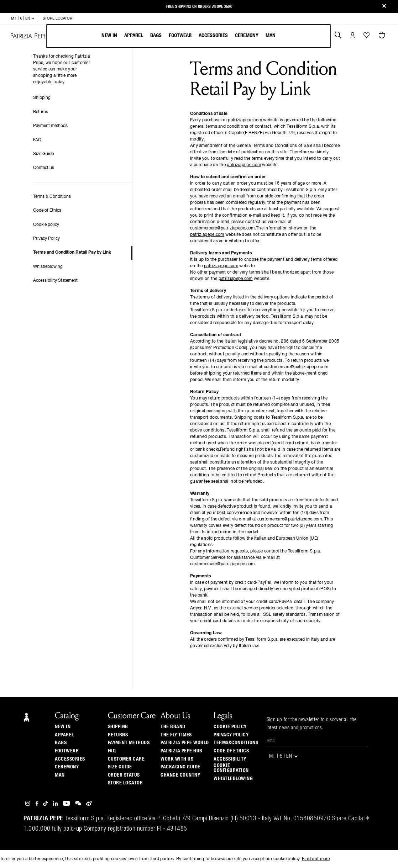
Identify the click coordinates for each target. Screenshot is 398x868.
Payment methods (50, 126)
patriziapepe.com (245, 120)
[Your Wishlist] (367, 37)
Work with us (177, 759)
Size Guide (43, 154)
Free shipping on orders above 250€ (199, 7)
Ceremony (247, 35)
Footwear (180, 35)
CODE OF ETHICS (231, 751)
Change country (180, 775)
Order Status (124, 775)
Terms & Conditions (52, 197)
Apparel (134, 35)
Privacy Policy (46, 239)
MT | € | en (23, 18)
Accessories (213, 35)
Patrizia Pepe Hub (182, 751)
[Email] (317, 741)
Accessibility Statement (55, 281)
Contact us (44, 168)
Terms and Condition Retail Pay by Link (72, 253)
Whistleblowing (48, 267)
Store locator (125, 783)
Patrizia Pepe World (185, 743)
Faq (112, 751)
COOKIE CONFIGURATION (231, 768)
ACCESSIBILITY (230, 759)
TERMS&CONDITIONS (236, 743)
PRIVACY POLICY (231, 735)
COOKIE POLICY (230, 727)
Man (271, 35)
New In (109, 35)
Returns (41, 112)
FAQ (37, 140)
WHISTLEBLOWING (233, 779)
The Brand (173, 727)
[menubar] (188, 36)
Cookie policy (46, 225)
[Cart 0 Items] (383, 36)
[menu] (188, 36)
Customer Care (126, 759)
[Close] (384, 7)
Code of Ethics (47, 211)
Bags (156, 35)
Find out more (316, 859)
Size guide (120, 767)
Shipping (42, 98)
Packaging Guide (180, 767)
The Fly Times (176, 735)
